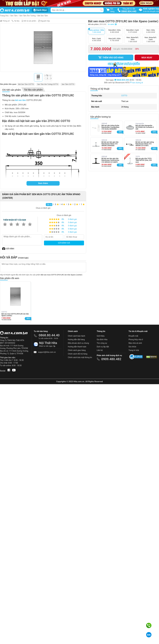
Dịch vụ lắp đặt (103, 347)
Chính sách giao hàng (77, 350)
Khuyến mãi (133, 336)
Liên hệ (100, 350)
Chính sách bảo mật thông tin (80, 357)
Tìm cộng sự (102, 343)
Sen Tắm (14, 16)
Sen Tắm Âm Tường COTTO (48, 84)
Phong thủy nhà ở (136, 339)
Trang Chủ (4, 16)
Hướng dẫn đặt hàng (76, 339)
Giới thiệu (101, 336)
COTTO (124, 96)
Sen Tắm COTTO (68, 84)
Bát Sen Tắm (43, 16)
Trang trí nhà (134, 350)
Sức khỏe (132, 347)
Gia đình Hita (102, 339)
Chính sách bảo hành (76, 336)
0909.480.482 (111, 359)
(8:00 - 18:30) (128, 80)
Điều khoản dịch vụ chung (78, 343)
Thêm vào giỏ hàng (111, 58)
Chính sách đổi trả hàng (78, 354)
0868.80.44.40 (49, 335)
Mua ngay (147, 58)
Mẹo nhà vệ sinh (135, 343)
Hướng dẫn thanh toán (77, 347)
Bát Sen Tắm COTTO (26, 84)
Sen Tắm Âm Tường (27, 16)
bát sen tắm (20, 100)
